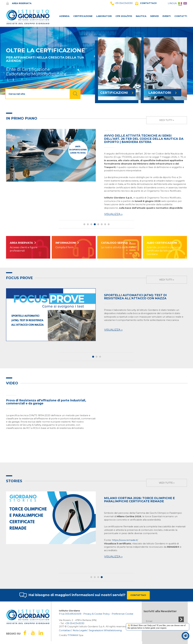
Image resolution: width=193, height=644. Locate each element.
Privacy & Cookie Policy (96, 614)
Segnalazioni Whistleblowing (105, 630)
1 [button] (84, 224)
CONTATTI (181, 16)
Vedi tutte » (167, 483)
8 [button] (109, 224)
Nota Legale (80, 630)
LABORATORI (104, 16)
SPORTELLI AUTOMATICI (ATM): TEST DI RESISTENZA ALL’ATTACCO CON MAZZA (135, 297)
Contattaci (65, 630)
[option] (96, 173)
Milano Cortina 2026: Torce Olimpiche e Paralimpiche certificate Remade (139, 500)
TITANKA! (73, 635)
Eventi (167, 16)
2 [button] (88, 224)
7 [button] (105, 224)
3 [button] (91, 224)
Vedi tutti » (167, 120)
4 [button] (95, 224)
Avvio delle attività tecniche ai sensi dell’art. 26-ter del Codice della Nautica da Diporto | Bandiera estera (144, 139)
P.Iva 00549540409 (70, 614)
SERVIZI (154, 16)
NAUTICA (141, 16)
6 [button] (102, 224)
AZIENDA (64, 16)
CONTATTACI (138, 595)
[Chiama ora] (75, 623)
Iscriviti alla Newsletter (160, 611)
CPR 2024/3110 (124, 16)
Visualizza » (113, 214)
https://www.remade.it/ (125, 540)
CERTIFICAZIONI (117, 93)
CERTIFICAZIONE (83, 16)
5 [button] (98, 224)
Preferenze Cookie (123, 614)
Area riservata (19, 3)
